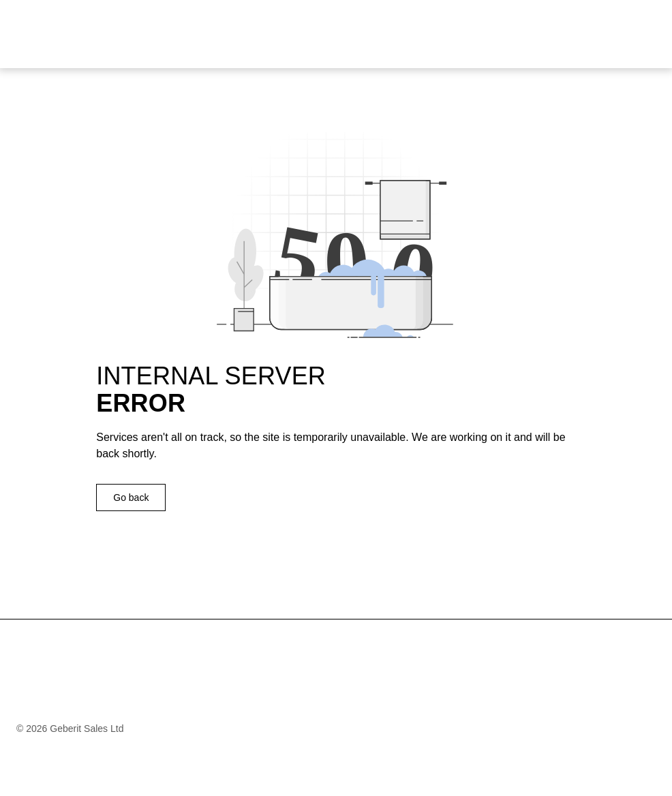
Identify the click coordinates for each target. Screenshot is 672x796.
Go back (131, 497)
